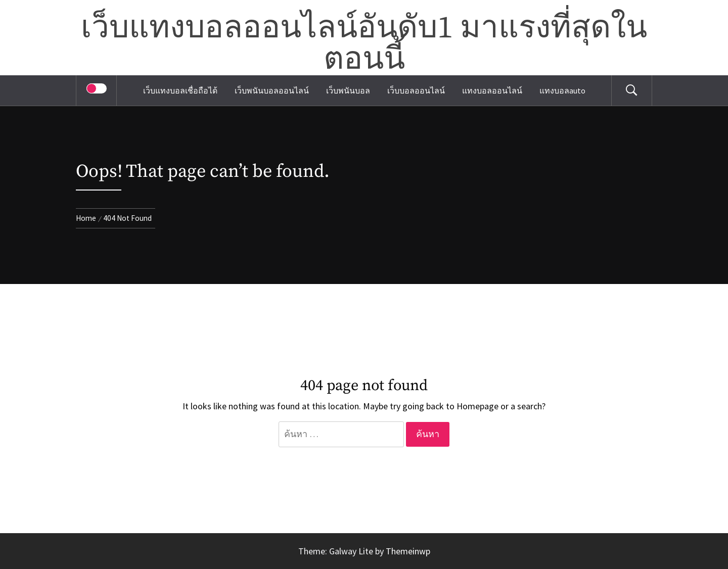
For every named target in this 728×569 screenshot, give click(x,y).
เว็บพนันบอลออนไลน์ (272, 90)
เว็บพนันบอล (348, 90)
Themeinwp (408, 551)
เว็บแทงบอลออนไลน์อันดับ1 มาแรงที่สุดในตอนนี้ (364, 44)
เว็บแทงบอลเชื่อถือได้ (180, 90)
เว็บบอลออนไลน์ (416, 90)
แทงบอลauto (562, 90)
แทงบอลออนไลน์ (492, 90)
